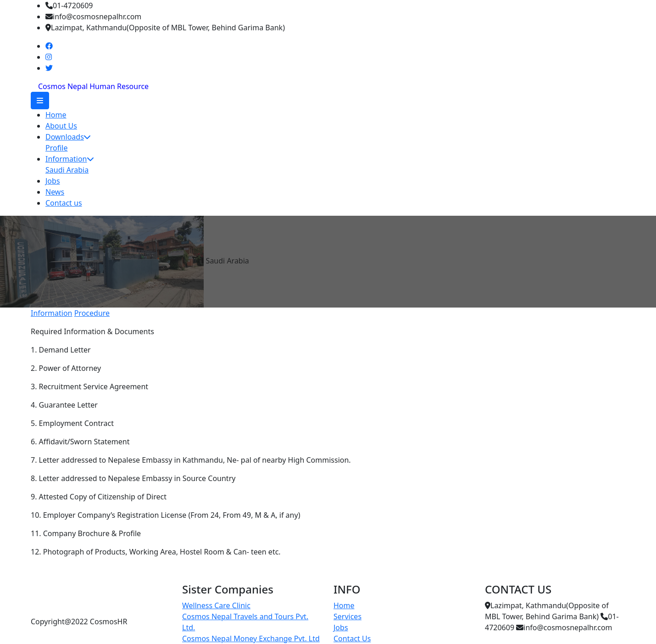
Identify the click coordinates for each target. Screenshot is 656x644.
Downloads (68, 137)
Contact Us (352, 638)
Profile (56, 148)
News (55, 192)
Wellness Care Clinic (216, 605)
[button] (40, 101)
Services (347, 616)
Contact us (64, 203)
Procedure (92, 313)
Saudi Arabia (67, 170)
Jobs (53, 181)
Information (69, 159)
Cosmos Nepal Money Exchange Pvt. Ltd (251, 638)
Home (56, 115)
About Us (61, 126)
